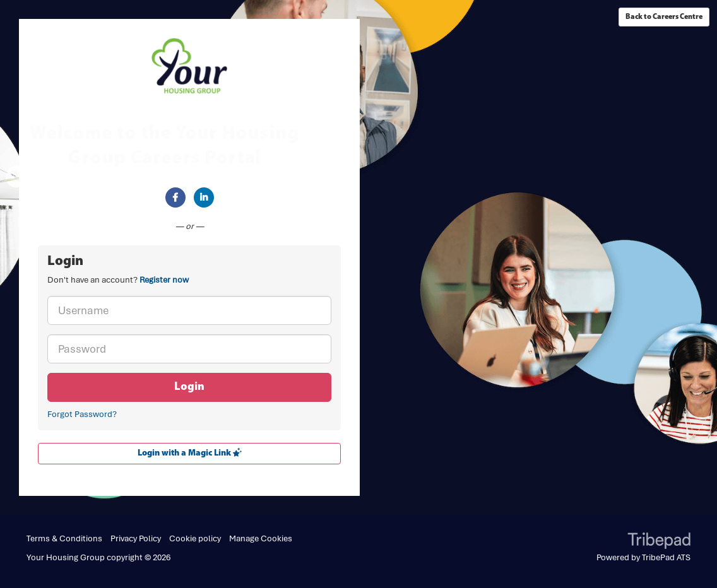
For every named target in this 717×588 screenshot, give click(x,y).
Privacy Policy (136, 538)
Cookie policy (195, 538)
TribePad (659, 542)
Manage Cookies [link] (261, 538)
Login (189, 387)
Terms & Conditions (64, 538)
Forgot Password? (82, 414)
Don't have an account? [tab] (118, 280)
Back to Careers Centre (664, 17)
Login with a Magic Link (190, 453)
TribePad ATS (666, 557)
